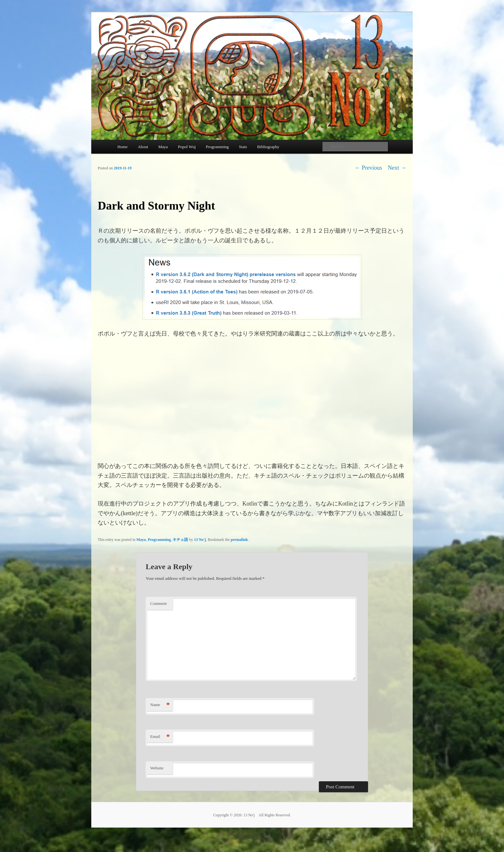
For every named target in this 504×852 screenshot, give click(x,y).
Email (160, 737)
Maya (163, 147)
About (143, 147)
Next (397, 168)
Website (157, 768)
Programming (217, 147)
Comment (158, 603)
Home (122, 147)
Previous (368, 168)
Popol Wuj (187, 147)
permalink (239, 540)
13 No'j (200, 540)
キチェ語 (180, 540)
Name (160, 705)
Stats (243, 147)
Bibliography (268, 147)
